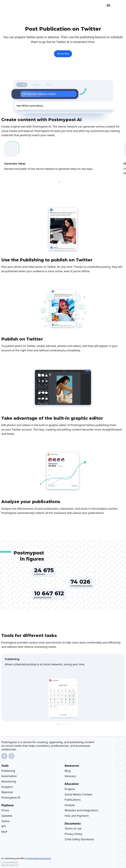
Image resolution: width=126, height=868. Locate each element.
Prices (5, 810)
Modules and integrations (81, 810)
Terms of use (73, 828)
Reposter (7, 792)
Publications (73, 800)
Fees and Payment (77, 816)
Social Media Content (78, 794)
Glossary (70, 776)
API (4, 826)
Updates (7, 816)
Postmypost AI (11, 797)
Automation (9, 776)
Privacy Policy (73, 834)
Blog (68, 771)
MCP (4, 832)
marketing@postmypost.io (39, 858)
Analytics (7, 787)
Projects (70, 789)
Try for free (63, 54)
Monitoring (9, 781)
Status (5, 821)
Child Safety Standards (79, 839)
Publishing (8, 771)
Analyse (70, 805)
